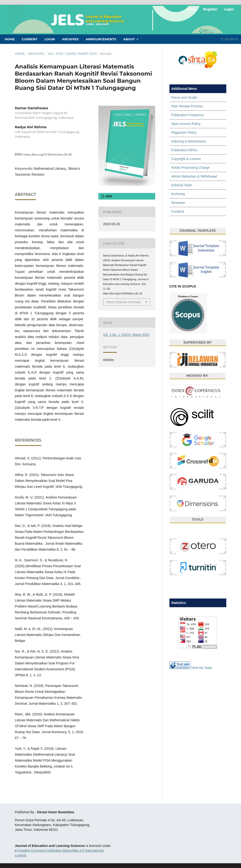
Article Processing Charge (191, 168)
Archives (70, 39)
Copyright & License (186, 159)
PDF (109, 196)
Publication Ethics (184, 150)
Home (10, 39)
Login (50, 39)
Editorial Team (182, 185)
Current (30, 39)
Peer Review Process (187, 106)
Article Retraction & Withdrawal (194, 176)
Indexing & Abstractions (189, 141)
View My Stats (201, 668)
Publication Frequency (188, 115)
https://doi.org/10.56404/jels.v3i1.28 (47, 154)
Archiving (178, 194)
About (130, 39)
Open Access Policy (186, 124)
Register (210, 9)
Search (229, 39)
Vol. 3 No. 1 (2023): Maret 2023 (72, 54)
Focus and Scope (184, 97)
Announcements (101, 39)
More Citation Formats (124, 302)
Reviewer (178, 203)
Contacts (178, 211)
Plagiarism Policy (184, 132)
